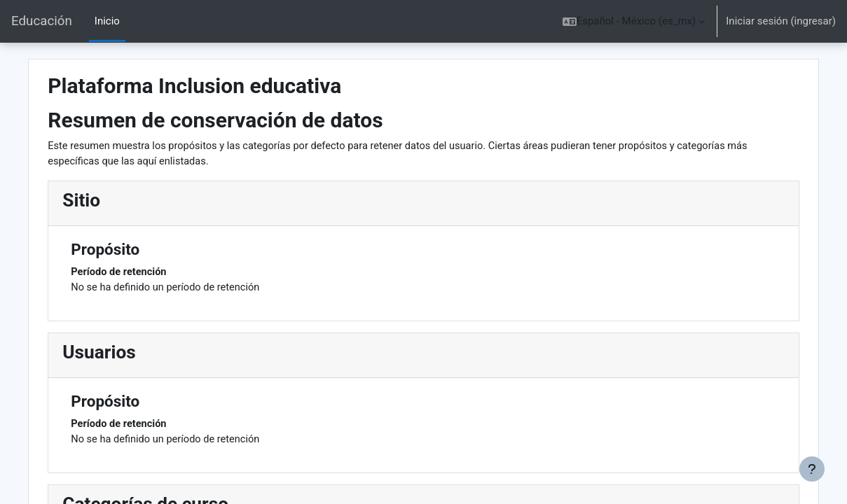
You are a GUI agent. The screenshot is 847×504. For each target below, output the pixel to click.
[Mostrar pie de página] (812, 469)
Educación (42, 21)
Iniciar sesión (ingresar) (781, 21)
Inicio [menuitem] (107, 21)
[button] (634, 21)
